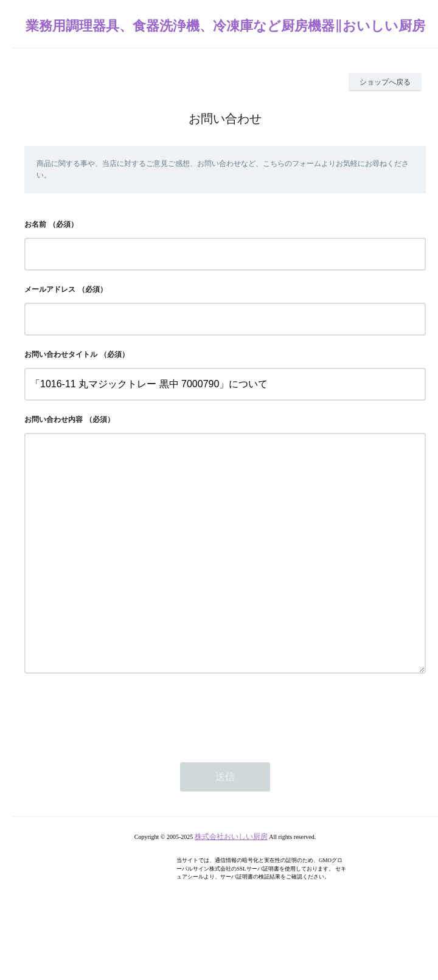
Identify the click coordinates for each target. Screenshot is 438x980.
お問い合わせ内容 (54, 419)
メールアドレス (50, 289)
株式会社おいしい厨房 (231, 885)
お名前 (35, 224)
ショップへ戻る (385, 82)
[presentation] (117, 763)
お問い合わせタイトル (61, 354)
